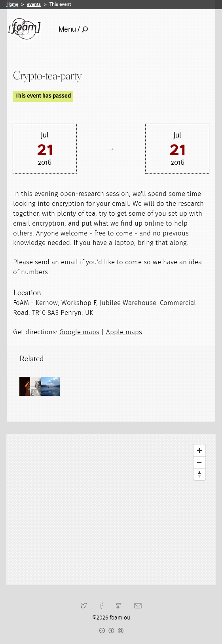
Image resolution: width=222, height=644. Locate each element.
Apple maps (124, 332)
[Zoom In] (199, 450)
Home (12, 4)
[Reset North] (199, 474)
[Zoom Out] (199, 462)
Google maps (79, 332)
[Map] (111, 510)
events (34, 4)
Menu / (73, 29)
